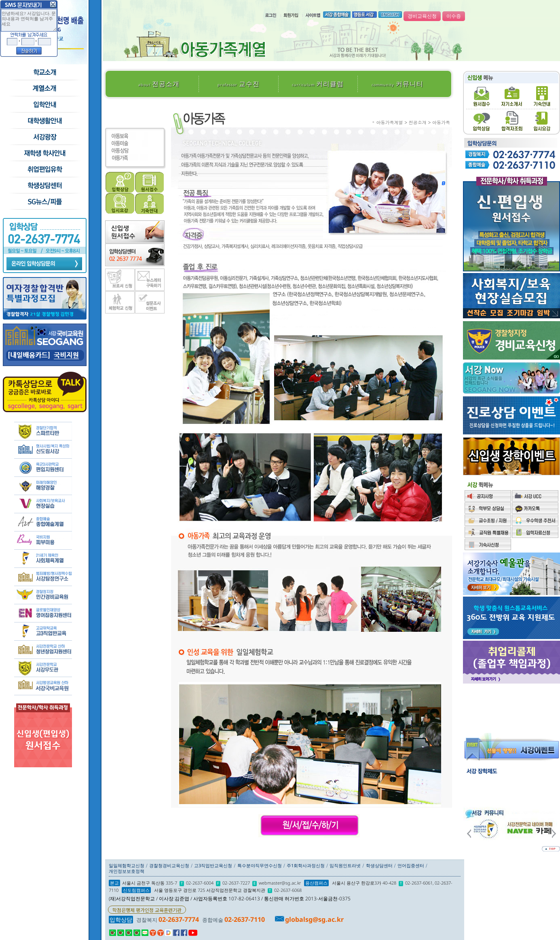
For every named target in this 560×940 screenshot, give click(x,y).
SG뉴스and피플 (44, 202)
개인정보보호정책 (127, 871)
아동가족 (441, 122)
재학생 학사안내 (44, 153)
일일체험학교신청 (127, 865)
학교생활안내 (44, 121)
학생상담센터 (44, 186)
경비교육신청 (422, 16)
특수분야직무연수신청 (260, 865)
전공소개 (159, 84)
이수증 (454, 16)
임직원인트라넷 (345, 865)
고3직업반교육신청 (213, 865)
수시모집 (44, 89)
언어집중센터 (411, 865)
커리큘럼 (318, 84)
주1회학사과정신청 (306, 865)
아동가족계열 (390, 122)
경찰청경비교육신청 (169, 865)
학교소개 (44, 72)
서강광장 (44, 137)
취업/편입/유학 (44, 169)
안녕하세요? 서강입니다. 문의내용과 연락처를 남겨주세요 (29, 20)
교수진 (239, 84)
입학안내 (44, 105)
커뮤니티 (397, 84)
